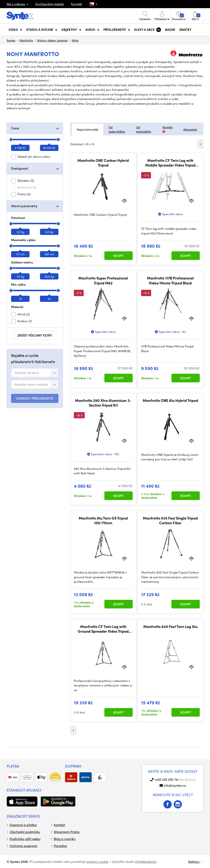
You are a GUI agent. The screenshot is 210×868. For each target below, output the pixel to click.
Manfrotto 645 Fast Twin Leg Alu (170, 627)
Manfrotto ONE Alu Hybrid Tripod (170, 400)
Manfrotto (26, 40)
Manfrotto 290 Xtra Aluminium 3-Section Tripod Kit (103, 403)
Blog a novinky (65, 839)
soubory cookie (97, 862)
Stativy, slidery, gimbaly (52, 40)
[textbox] (27, 373)
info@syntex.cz (175, 785)
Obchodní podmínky (25, 832)
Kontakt (77, 4)
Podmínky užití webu (25, 839)
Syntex (11, 40)
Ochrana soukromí (23, 846)
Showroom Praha (67, 832)
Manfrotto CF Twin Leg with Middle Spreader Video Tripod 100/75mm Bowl (170, 163)
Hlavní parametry (24, 206)
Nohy (75, 40)
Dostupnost (19, 168)
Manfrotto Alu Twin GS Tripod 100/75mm (103, 520)
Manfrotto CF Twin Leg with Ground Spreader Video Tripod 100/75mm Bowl (103, 629)
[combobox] (35, 373)
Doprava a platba (23, 825)
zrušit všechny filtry (35, 335)
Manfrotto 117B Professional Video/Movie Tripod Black (170, 280)
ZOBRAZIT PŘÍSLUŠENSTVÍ (35, 398)
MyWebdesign (146, 862)
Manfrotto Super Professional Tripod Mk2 (103, 280)
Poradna (60, 846)
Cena (15, 128)
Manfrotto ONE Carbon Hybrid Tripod (103, 163)
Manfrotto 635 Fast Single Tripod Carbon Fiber (170, 520)
